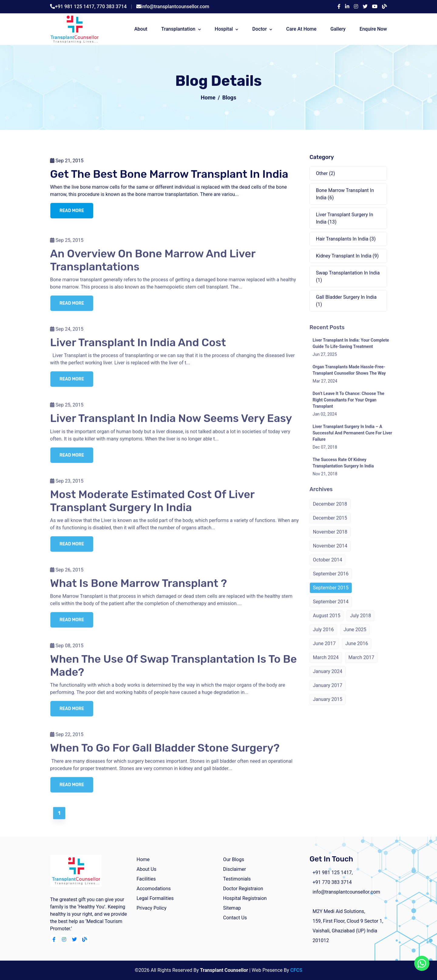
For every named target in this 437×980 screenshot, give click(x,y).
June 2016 (357, 649)
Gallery (338, 29)
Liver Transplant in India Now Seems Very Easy (171, 423)
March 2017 (361, 663)
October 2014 (327, 565)
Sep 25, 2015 (67, 245)
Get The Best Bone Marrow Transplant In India (169, 175)
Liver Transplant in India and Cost (138, 348)
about (141, 29)
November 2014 (330, 551)
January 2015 (328, 705)
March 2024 (326, 663)
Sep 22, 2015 (67, 740)
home (143, 859)
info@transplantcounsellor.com (175, 7)
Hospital (224, 29)
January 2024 (328, 677)
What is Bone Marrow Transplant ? (139, 588)
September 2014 (331, 607)
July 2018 (360, 621)
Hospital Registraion (245, 898)
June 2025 (355, 635)
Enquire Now (373, 29)
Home (208, 97)
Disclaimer (234, 869)
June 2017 (324, 649)
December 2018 (330, 509)
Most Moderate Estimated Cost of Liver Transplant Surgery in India (152, 506)
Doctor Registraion (243, 889)
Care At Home (301, 29)
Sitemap (232, 908)
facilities (146, 879)
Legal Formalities (155, 898)
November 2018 (330, 537)
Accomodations (154, 889)
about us (146, 869)
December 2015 (330, 523)
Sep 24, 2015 (67, 334)
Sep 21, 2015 (67, 161)
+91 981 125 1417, (76, 7)
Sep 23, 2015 (67, 486)
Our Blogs (234, 859)
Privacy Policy (152, 908)
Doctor (259, 29)
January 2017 (328, 691)
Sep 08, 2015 (67, 651)
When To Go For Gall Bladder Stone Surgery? (165, 753)
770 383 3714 (112, 7)
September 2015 (331, 593)
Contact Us (235, 918)
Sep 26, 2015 (67, 575)
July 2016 (323, 635)
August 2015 (327, 621)
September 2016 (331, 579)
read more (72, 211)
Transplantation (178, 29)
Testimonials (237, 879)
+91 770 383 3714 (332, 882)
